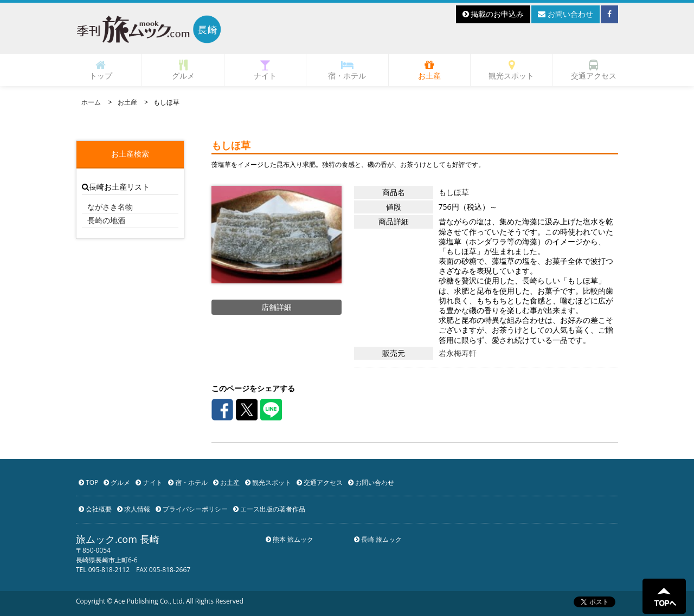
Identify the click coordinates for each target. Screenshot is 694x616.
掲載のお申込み (493, 14)
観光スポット (511, 70)
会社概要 (95, 509)
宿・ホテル (347, 70)
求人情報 (134, 509)
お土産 (429, 70)
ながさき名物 (110, 207)
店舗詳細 (277, 307)
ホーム (91, 102)
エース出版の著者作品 (269, 509)
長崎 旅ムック (378, 539)
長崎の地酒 (106, 220)
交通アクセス (594, 70)
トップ (101, 70)
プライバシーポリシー (192, 509)
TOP (88, 482)
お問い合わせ (566, 14)
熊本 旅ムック (290, 539)
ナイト (265, 70)
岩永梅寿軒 (458, 353)
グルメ (183, 70)
